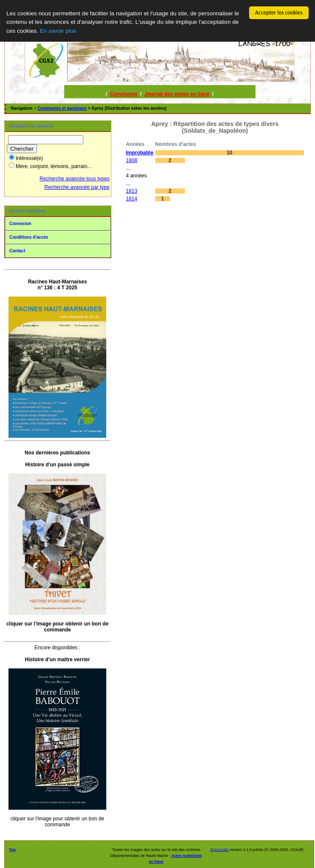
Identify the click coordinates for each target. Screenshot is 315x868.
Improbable (140, 153)
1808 (132, 160)
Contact (17, 251)
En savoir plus (58, 31)
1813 (132, 191)
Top (12, 850)
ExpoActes (220, 850)
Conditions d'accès (29, 237)
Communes (123, 94)
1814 (132, 199)
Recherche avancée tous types (75, 179)
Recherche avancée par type (77, 187)
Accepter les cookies (279, 13)
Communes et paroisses (62, 108)
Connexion (20, 224)
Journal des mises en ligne (177, 94)
